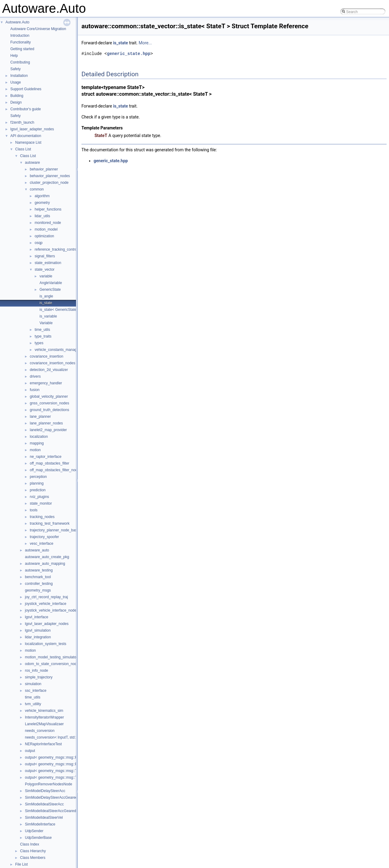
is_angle (46, 296)
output (30, 751)
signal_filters (45, 256)
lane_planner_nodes (46, 423)
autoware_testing (39, 570)
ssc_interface (36, 691)
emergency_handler (46, 383)
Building (17, 96)
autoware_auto (37, 550)
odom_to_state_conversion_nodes (53, 664)
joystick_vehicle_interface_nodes (52, 610)
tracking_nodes (42, 517)
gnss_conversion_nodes (49, 403)
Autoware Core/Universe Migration (38, 29)
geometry (42, 203)
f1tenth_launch (22, 122)
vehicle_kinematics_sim (44, 711)
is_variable (48, 316)
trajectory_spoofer (44, 537)
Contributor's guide (26, 109)
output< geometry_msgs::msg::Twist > (56, 771)
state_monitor (41, 503)
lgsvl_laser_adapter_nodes (32, 129)
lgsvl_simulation (38, 630)
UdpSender (34, 831)
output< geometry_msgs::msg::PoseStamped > (63, 764)
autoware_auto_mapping (45, 564)
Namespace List (28, 142)
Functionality (21, 42)
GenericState (50, 290)
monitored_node (48, 223)
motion (35, 450)
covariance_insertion (46, 356)
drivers (35, 376)
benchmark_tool (38, 577)
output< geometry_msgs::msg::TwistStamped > (63, 777)
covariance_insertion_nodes (52, 363)
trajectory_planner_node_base (54, 530)
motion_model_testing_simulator (51, 657)
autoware (32, 163)
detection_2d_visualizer (49, 370)
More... (145, 43)
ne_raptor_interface (46, 457)
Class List (23, 149)
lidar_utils (42, 216)
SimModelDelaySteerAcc (45, 791)
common (37, 189)
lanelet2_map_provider (48, 430)
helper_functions (48, 209)
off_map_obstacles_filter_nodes (55, 470)
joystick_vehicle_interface (46, 604)
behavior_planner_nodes (50, 176)
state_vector (45, 269)
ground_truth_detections (49, 410)
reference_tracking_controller (58, 249)
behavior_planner (44, 169)
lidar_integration (38, 637)
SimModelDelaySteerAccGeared (51, 798)
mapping (37, 443)
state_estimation (48, 263)
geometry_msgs (38, 590)
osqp (39, 243)
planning (37, 483)
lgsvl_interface (37, 617)
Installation (19, 76)
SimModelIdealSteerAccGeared (50, 811)
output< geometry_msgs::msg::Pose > (56, 757)
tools (34, 510)
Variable (46, 323)
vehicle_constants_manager (57, 350)
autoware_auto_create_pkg (47, 557)
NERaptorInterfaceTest (43, 744)
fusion (35, 390)
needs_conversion (40, 731)
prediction (38, 490)
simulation (33, 684)
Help (14, 56)
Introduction (20, 36)
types (39, 343)
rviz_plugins (39, 497)
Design (16, 102)
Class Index (30, 844)
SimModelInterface (40, 824)
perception (38, 477)
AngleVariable (51, 283)
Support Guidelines (26, 89)
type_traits (43, 336)
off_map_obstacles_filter (50, 463)
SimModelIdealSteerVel (44, 818)
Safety (15, 69)
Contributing (20, 62)
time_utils (42, 330)
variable (46, 276)
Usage (16, 82)
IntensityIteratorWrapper (45, 717)
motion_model (46, 229)
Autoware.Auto (17, 22)
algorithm (42, 196)
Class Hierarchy (33, 851)
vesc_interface (41, 544)
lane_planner (40, 417)
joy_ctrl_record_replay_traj (46, 597)
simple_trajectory (39, 677)
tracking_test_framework (50, 523)
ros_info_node (36, 671)
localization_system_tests (46, 644)
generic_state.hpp (129, 54)
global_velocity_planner (49, 396)
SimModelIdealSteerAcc (44, 804)
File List (21, 864)
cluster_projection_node (49, 183)
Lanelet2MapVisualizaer (44, 724)
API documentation (26, 136)
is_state (46, 303)
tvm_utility (33, 704)
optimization (44, 236)
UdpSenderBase (38, 838)
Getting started (22, 49)
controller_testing (39, 584)
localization (39, 437)
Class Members (33, 858)
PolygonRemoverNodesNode (48, 784)
